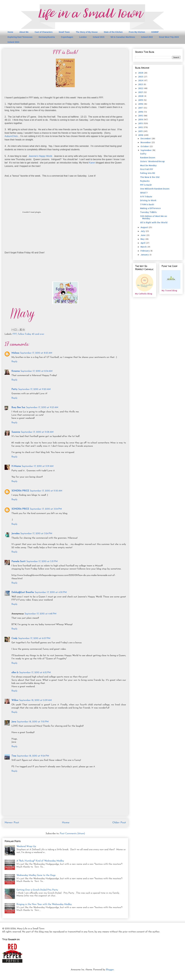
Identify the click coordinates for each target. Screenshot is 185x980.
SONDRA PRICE (20, 491)
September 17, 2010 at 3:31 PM (42, 561)
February (145, 251)
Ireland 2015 (99, 37)
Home (10, 32)
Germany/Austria (47, 37)
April (143, 243)
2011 (141, 131)
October (145, 146)
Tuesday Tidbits (148, 212)
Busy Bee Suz (18, 407)
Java (14, 722)
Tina (14, 756)
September (146, 150)
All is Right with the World (154, 222)
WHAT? (144, 193)
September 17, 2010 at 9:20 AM (34, 389)
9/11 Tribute (146, 197)
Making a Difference (150, 208)
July (143, 231)
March (144, 247)
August (145, 227)
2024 (141, 80)
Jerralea (15, 534)
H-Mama (16, 466)
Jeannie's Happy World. (41, 156)
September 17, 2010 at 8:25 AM (36, 353)
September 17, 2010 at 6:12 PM (35, 673)
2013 (141, 123)
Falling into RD (148, 173)
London (83, 37)
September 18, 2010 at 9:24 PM (33, 756)
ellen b (15, 673)
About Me (24, 32)
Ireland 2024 (13, 42)
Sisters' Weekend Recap (152, 161)
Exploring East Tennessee (20, 37)
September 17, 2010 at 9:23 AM (42, 407)
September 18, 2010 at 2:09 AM (35, 700)
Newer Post (12, 823)
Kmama (16, 371)
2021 (141, 92)
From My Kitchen (137, 32)
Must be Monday (148, 165)
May (143, 239)
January (145, 255)
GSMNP (155, 32)
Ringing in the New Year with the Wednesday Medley (44, 904)
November (146, 142)
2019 (141, 100)
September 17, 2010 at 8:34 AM (36, 371)
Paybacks (145, 181)
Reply (14, 362)
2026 (141, 73)
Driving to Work (148, 200)
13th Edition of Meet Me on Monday (154, 217)
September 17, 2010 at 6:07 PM (34, 638)
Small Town (64, 32)
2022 (141, 88)
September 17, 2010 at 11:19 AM (38, 466)
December (146, 138)
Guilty (143, 154)
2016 (141, 112)
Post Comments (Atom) (72, 834)
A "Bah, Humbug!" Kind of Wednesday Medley (40, 861)
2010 (141, 135)
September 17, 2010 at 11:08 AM (37, 432)
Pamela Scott (18, 561)
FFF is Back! (146, 185)
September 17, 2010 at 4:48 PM (40, 614)
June (143, 235)
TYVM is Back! (147, 204)
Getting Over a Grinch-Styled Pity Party (37, 890)
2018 (141, 104)
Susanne (16, 432)
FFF (15, 334)
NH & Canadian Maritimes (123, 37)
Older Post (119, 823)
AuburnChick (11, 136)
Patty (14, 389)
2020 (141, 96)
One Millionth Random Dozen (155, 189)
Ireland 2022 (147, 37)
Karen (92, 163)
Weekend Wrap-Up (26, 846)
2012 (141, 127)
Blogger (110, 970)
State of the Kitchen (113, 32)
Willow (15, 700)
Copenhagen (67, 37)
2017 (141, 108)
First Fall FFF (147, 169)
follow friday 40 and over (31, 334)
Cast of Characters (44, 32)
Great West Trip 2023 (169, 37)
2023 (141, 84)
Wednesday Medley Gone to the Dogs (36, 875)
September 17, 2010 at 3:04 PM (46, 509)
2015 (141, 116)
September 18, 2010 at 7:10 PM (33, 722)
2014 (141, 119)
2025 (141, 77)
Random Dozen (148, 157)
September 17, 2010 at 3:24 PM (36, 534)
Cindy (14, 638)
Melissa (15, 353)
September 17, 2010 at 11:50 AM (46, 491)
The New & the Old (150, 177)
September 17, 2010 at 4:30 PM (51, 592)
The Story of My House (87, 32)
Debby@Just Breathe (23, 592)
